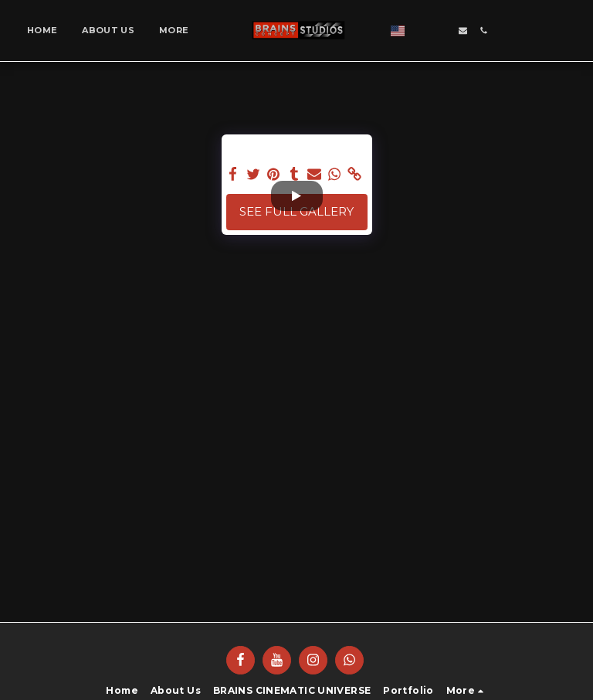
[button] (476, 31)
